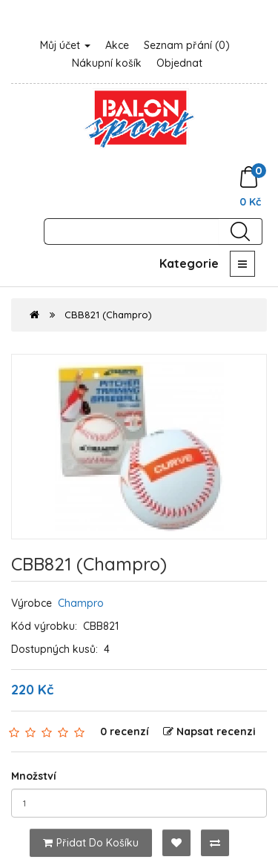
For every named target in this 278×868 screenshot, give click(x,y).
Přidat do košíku (91, 843)
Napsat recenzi (209, 731)
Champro (81, 603)
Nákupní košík (107, 63)
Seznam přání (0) (187, 45)
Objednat (179, 63)
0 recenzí (125, 731)
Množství (34, 776)
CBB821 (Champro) (108, 315)
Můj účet (65, 45)
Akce (117, 45)
